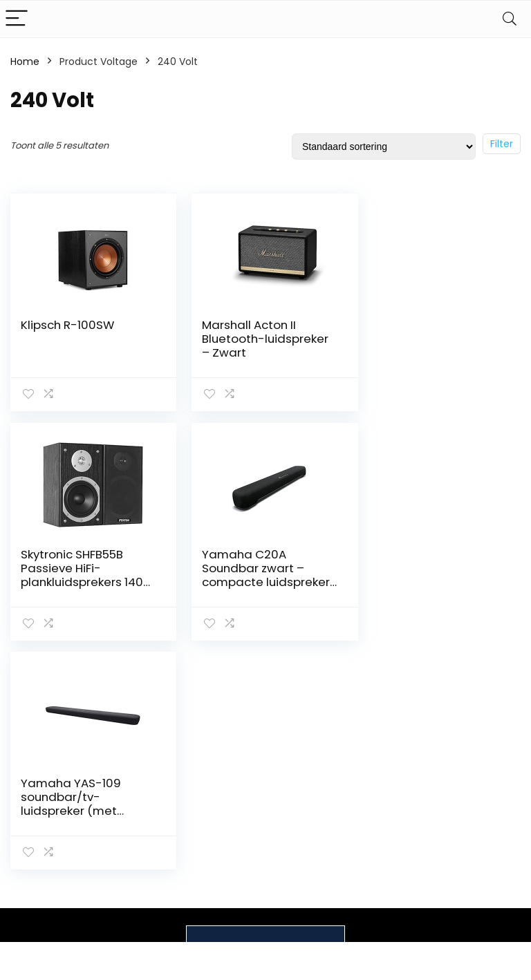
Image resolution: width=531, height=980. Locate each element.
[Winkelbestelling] (384, 147)
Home (25, 62)
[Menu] (17, 19)
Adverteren (388, 931)
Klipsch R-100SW (67, 325)
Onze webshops (385, 886)
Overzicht (384, 912)
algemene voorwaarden (476, 847)
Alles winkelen (394, 841)
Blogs (373, 860)
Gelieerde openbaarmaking (485, 879)
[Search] (510, 19)
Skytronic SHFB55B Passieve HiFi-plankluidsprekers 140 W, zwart (432, 346)
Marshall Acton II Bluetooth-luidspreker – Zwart (260, 339)
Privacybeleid (476, 822)
